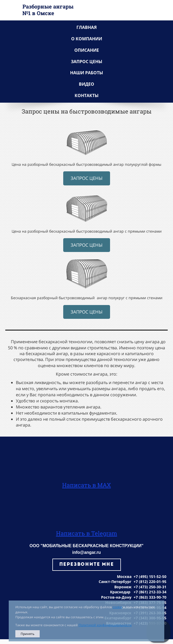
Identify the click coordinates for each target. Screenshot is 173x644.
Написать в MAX (86, 485)
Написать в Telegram (87, 533)
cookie (117, 607)
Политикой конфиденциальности (105, 625)
